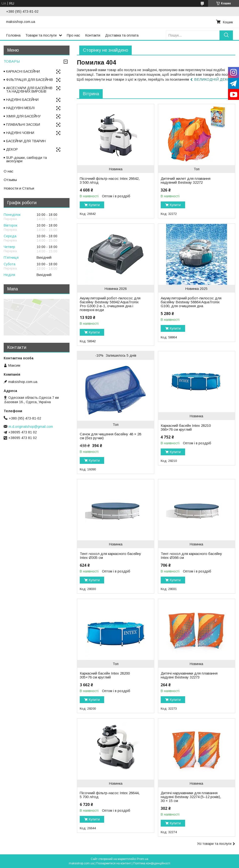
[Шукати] (226, 35)
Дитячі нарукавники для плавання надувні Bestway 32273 (189, 675)
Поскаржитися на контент (114, 863)
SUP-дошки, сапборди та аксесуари (26, 159)
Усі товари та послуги (214, 844)
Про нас (74, 35)
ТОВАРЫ (12, 61)
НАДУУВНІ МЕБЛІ (20, 108)
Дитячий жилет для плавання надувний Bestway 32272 (186, 181)
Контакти (93, 35)
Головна (13, 35)
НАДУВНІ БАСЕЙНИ (22, 100)
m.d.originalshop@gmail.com (31, 427)
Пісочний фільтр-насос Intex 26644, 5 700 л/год (110, 795)
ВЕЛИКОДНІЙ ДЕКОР (213, 79)
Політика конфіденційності (152, 863)
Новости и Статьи (19, 188)
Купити (94, 205)
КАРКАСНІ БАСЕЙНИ (23, 71)
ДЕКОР (12, 149)
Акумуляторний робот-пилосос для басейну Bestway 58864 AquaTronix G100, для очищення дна (191, 302)
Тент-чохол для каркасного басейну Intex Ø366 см (191, 556)
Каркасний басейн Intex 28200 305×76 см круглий (105, 675)
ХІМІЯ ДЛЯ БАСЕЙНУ (23, 116)
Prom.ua (143, 859)
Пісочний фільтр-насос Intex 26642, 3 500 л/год (110, 181)
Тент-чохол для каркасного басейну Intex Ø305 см (110, 556)
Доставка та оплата (122, 35)
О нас (9, 171)
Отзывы (10, 180)
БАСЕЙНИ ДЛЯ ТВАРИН (26, 141)
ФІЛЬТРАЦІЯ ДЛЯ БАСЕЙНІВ (30, 80)
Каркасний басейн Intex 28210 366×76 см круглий (186, 428)
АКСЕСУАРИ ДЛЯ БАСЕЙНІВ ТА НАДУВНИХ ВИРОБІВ (29, 90)
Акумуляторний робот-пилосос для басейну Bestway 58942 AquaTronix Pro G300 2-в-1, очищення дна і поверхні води (110, 304)
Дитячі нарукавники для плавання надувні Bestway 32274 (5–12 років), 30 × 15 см (191, 797)
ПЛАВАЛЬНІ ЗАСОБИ (23, 124)
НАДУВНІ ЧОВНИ (20, 133)
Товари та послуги (41, 35)
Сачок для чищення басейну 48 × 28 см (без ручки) (110, 436)
